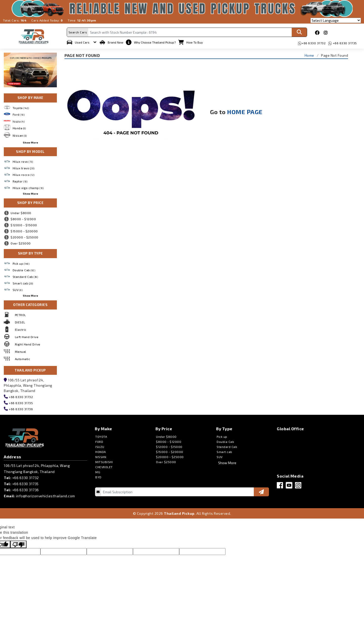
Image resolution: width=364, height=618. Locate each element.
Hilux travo (24, 167)
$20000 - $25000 (21, 236)
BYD (98, 476)
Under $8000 (18, 212)
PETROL (20, 314)
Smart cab (23, 282)
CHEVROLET (104, 466)
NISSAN (101, 456)
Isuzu (19, 120)
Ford (19, 114)
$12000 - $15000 (20, 224)
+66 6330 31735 (345, 42)
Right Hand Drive (28, 343)
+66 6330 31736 (21, 408)
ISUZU (100, 446)
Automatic (23, 358)
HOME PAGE (245, 111)
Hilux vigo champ (28, 187)
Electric (21, 328)
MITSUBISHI (104, 461)
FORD (99, 441)
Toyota (21, 107)
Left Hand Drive (27, 336)
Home (309, 54)
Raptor (20, 180)
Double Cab (24, 269)
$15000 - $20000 (21, 230)
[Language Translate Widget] (336, 20)
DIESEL (20, 321)
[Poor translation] (18, 544)
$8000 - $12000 (20, 218)
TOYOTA (101, 436)
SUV (18, 289)
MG (98, 471)
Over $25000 (17, 242)
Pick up (21, 263)
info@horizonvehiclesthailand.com (46, 495)
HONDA (101, 451)
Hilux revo (23, 161)
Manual (21, 351)
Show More (30, 141)
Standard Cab (25, 276)
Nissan (20, 135)
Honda (19, 127)
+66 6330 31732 (314, 42)
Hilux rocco (24, 174)
